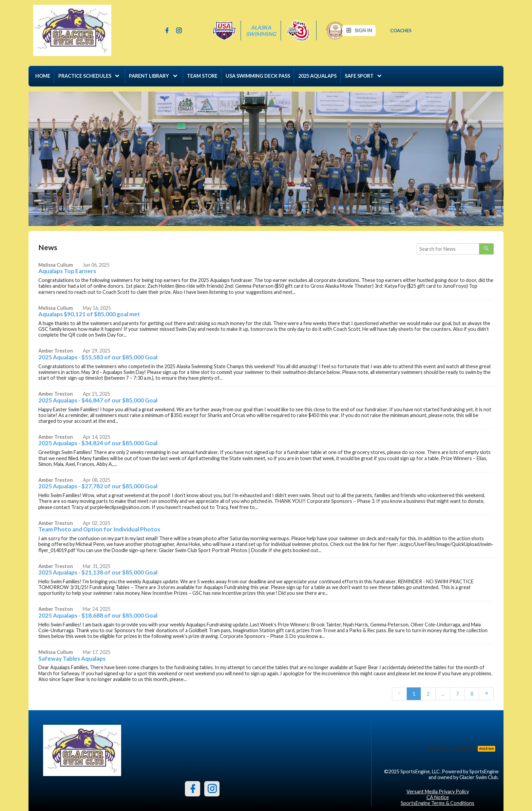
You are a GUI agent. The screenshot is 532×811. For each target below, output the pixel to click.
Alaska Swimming (261, 31)
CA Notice (438, 797)
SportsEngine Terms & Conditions (438, 803)
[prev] (399, 693)
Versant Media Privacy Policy (438, 791)
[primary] (486, 249)
